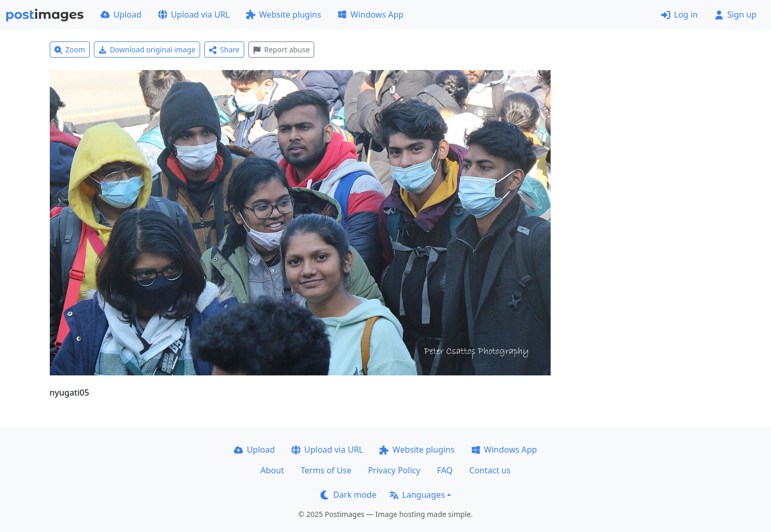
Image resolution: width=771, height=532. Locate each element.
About (272, 470)
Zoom (70, 50)
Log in (679, 15)
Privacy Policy (394, 470)
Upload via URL (194, 15)
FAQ (445, 470)
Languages (417, 495)
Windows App (370, 15)
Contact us (490, 470)
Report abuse (281, 50)
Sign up (735, 15)
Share (224, 50)
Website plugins (284, 15)
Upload (121, 15)
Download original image (147, 50)
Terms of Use (326, 470)
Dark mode (348, 495)
